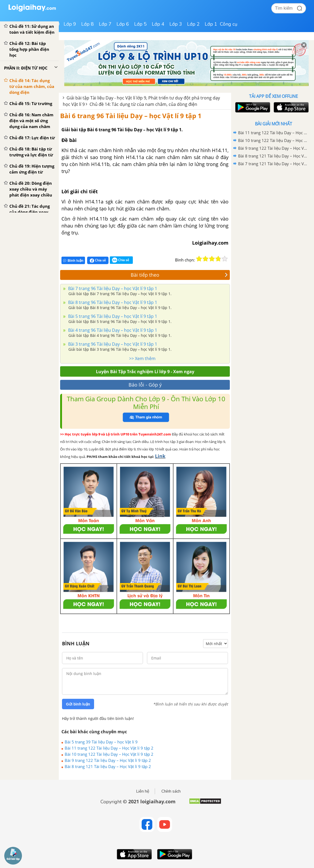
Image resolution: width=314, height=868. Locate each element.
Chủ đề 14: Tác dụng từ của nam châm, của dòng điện (143, 104)
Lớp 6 (123, 24)
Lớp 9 (70, 24)
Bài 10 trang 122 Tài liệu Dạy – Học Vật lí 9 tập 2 (109, 754)
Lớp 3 (176, 24)
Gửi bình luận (78, 704)
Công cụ (229, 24)
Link (160, 456)
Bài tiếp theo (179, 275)
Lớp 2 (193, 24)
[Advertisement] (273, 206)
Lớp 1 (211, 24)
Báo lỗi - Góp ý (145, 385)
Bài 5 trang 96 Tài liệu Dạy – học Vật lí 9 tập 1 (112, 316)
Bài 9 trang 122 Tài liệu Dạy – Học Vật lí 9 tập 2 (108, 760)
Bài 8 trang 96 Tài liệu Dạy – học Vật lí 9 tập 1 (112, 302)
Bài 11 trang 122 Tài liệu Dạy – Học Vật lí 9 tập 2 (109, 748)
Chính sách (171, 791)
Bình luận (73, 261)
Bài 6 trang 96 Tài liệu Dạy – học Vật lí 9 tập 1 (131, 116)
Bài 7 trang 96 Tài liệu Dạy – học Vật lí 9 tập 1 (112, 288)
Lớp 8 (88, 24)
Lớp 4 (158, 24)
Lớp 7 (105, 24)
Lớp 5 (140, 24)
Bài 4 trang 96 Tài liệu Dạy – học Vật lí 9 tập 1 (112, 330)
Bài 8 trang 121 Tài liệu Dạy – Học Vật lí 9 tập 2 (108, 766)
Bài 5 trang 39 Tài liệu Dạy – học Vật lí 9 (101, 742)
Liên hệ (143, 791)
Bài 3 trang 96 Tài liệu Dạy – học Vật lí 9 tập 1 (112, 344)
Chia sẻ (98, 260)
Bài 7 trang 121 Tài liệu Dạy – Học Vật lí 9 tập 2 (273, 164)
